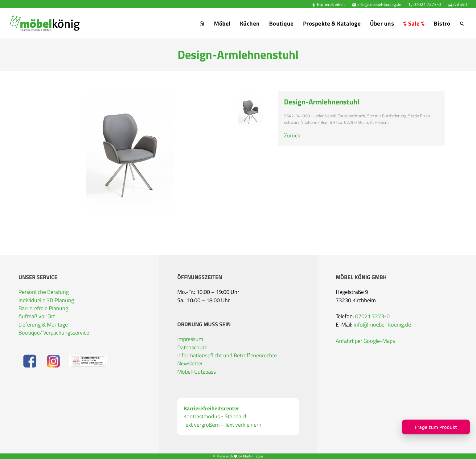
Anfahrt (458, 4)
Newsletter (190, 363)
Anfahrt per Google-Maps (365, 341)
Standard (236, 416)
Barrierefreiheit (328, 4)
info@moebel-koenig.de (377, 4)
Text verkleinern (243, 425)
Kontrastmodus (202, 416)
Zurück (292, 135)
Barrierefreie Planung (43, 308)
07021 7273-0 (425, 4)
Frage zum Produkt (436, 427)
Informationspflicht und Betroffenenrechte (227, 355)
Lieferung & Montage (43, 325)
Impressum (190, 339)
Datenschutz (192, 347)
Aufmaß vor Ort (37, 316)
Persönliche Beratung (44, 292)
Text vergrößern (202, 425)
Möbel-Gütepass (197, 372)
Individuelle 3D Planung (46, 300)
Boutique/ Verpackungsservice (54, 333)
